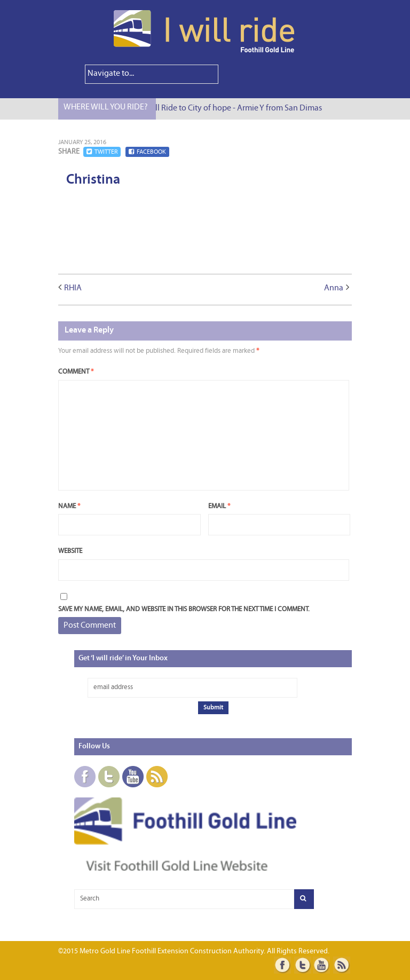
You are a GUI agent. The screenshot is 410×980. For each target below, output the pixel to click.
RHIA (73, 288)
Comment (76, 372)
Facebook (147, 152)
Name (69, 506)
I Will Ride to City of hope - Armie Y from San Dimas (236, 108)
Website (70, 551)
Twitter (102, 152)
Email (219, 506)
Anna (334, 288)
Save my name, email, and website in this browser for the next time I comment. (184, 609)
